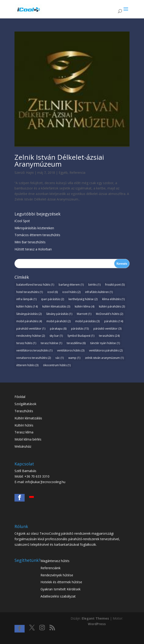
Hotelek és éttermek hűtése (61, 582)
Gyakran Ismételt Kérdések (60, 589)
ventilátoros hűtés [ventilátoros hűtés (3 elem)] (71, 350)
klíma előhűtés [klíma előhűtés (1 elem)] (113, 299)
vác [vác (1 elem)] (60, 358)
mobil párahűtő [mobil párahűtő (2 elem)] (59, 321)
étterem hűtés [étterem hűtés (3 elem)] (27, 365)
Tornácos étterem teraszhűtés (37, 235)
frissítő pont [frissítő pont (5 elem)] (115, 285)
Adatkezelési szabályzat (58, 596)
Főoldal (20, 397)
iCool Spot (22, 221)
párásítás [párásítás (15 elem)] (80, 329)
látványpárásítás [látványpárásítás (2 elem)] (29, 314)
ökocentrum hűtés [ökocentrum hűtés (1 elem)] (57, 365)
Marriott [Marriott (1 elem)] (84, 314)
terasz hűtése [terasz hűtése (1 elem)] (51, 343)
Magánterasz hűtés (55, 561)
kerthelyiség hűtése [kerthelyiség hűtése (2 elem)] (83, 299)
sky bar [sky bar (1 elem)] (56, 336)
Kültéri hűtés (24, 425)
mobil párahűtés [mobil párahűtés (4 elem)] (29, 321)
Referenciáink (50, 568)
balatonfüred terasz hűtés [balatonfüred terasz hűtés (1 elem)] (35, 285)
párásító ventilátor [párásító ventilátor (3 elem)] (107, 329)
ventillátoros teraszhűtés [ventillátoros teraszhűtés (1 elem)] (34, 350)
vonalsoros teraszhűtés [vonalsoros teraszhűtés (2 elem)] (34, 358)
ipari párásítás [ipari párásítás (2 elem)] (53, 299)
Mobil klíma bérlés (28, 439)
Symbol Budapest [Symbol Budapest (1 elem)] (81, 336)
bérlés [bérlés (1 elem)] (94, 285)
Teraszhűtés (24, 411)
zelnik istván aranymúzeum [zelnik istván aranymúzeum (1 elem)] (104, 358)
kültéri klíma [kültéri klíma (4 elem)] (85, 306)
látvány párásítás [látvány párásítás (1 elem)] (59, 314)
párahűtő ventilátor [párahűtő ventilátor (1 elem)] (31, 329)
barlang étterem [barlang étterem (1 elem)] (71, 285)
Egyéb (63, 173)
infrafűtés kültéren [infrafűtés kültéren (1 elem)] (99, 292)
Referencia (77, 173)
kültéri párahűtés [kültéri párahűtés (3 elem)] (112, 306)
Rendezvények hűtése (57, 575)
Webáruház (23, 446)
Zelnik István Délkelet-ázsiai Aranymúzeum (59, 161)
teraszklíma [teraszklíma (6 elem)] (76, 343)
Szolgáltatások (25, 404)
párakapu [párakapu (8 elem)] (58, 329)
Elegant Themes (95, 618)
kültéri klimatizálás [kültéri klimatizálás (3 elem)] (56, 306)
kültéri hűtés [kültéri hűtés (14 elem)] (27, 306)
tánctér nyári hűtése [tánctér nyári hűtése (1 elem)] (105, 343)
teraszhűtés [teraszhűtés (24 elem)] (109, 336)
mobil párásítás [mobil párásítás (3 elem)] (87, 321)
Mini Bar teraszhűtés (30, 242)
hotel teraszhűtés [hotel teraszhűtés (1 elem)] (30, 292)
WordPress (97, 624)
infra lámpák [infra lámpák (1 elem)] (26, 299)
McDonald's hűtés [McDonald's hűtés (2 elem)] (109, 314)
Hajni (30, 173)
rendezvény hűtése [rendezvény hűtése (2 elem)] (31, 336)
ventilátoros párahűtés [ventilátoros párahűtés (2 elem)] (106, 350)
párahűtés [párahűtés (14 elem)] (114, 321)
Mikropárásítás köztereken (34, 228)
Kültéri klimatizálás (28, 418)
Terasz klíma (24, 432)
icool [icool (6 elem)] (53, 292)
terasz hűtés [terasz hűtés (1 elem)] (26, 343)
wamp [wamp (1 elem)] (74, 358)
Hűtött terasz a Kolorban (33, 249)
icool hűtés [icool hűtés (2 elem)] (71, 292)
